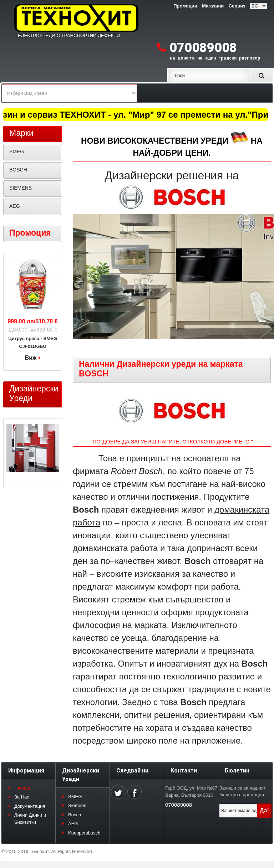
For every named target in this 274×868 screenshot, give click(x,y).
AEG (15, 206)
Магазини (213, 6)
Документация (30, 806)
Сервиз (237, 6)
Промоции (185, 6)
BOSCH (18, 170)
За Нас (22, 797)
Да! (264, 810)
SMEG (17, 151)
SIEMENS (21, 188)
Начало (22, 788)
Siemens (77, 805)
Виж (31, 358)
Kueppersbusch (84, 833)
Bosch (75, 815)
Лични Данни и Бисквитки (30, 819)
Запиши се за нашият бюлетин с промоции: (243, 792)
